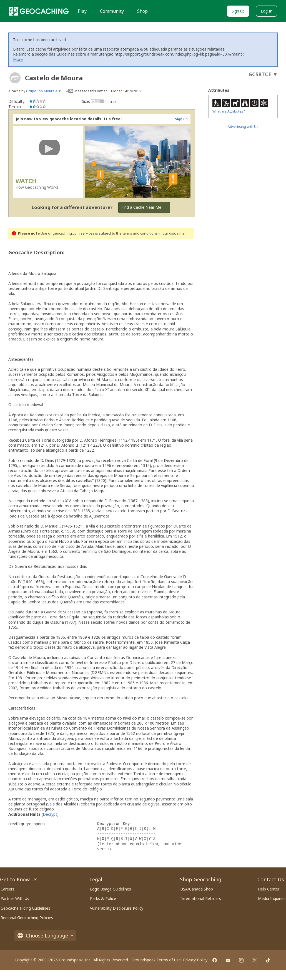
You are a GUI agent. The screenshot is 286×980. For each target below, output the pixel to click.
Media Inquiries (272, 898)
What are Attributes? (229, 111)
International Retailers (201, 898)
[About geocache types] (15, 78)
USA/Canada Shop (197, 889)
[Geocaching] (39, 11)
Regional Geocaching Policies (27, 918)
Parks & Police (103, 898)
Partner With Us (15, 898)
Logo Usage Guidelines (111, 889)
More (18, 59)
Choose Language (45, 936)
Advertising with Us (243, 127)
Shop (142, 11)
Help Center (269, 889)
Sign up (238, 11)
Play (82, 11)
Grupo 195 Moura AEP (44, 91)
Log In (267, 11)
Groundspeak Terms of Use (156, 960)
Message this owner (91, 91)
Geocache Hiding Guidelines (25, 908)
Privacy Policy (195, 960)
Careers (7, 889)
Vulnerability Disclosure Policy (117, 908)
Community (112, 11)
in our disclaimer (172, 233)
